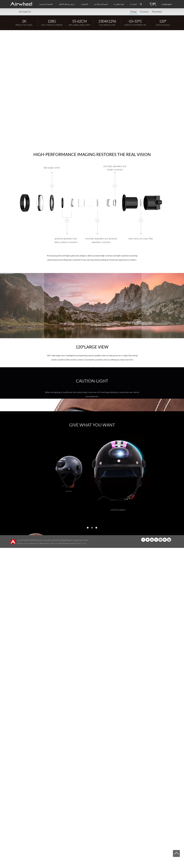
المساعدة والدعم (101, 4)
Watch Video (39, 89)
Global (169, 860)
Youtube (152, 860)
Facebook (143, 860)
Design (134, 12)
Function (144, 12)
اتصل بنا (134, 4)
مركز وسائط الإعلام (36, 860)
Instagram (160, 860)
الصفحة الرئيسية (46, 4)
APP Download (20, 89)
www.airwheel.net (29, 864)
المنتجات (84, 4)
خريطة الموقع (67, 860)
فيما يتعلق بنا (77, 860)
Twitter (148, 860)
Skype (165, 860)
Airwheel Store (156, 860)
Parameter (157, 12)
